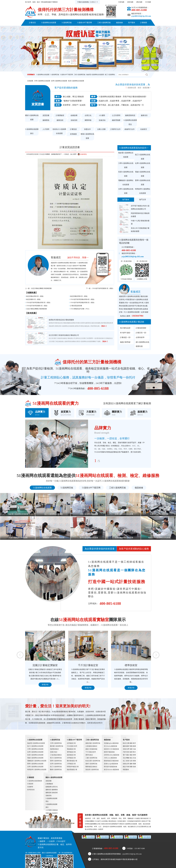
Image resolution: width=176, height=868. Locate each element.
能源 (134, 746)
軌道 (124, 743)
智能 (131, 746)
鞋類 (134, 761)
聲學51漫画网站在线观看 (143, 182)
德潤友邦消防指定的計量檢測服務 (61, 320)
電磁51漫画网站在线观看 (143, 174)
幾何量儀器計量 (72, 761)
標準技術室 (131, 665)
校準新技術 (31, 790)
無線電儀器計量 (72, 770)
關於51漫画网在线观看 (77, 29)
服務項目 (144, 115)
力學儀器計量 (71, 764)
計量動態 (144, 23)
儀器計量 (139, 818)
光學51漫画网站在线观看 (126, 191)
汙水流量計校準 (72, 746)
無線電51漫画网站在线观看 (95, 75)
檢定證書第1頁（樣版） (34, 299)
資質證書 (146, 88)
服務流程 (60, 120)
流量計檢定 (54, 752)
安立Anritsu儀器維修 (110, 746)
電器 (131, 755)
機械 (128, 758)
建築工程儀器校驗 (91, 749)
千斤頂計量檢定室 (88, 665)
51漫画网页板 (67, 23)
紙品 (124, 767)
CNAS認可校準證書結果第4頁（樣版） (83, 299)
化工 (124, 761)
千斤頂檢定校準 (91, 752)
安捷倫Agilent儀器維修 (111, 743)
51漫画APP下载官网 (84, 23)
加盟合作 (87, 129)
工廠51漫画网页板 (91, 758)
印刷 (128, 767)
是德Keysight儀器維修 (111, 764)
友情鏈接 (73, 134)
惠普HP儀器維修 (109, 752)
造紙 (134, 767)
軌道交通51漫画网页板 (93, 761)
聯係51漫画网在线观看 (99, 29)
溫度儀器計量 (71, 755)
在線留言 (144, 129)
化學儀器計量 (71, 743)
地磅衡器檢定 (54, 749)
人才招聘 (46, 129)
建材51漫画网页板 (91, 764)
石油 (134, 758)
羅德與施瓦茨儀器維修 (111, 761)
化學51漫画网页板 (56, 764)
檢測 (131, 752)
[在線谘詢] (82, 154)
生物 (124, 749)
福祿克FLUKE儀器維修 (111, 749)
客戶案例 (132, 23)
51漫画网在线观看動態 (35, 781)
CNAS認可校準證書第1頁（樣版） (103, 288)
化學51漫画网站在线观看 (59, 81)
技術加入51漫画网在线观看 (59, 131)
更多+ (147, 151)
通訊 (128, 755)
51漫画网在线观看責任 (32, 131)
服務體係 (46, 120)
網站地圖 (139, 2)
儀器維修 (119, 23)
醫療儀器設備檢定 (91, 767)
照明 (134, 755)
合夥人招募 (101, 129)
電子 (124, 755)
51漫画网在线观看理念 (130, 122)
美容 (128, 752)
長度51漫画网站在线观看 (76, 81)
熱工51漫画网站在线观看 (143, 157)
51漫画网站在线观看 (49, 23)
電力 (134, 752)
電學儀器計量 (71, 752)
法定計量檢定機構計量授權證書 (41, 288)
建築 (124, 746)
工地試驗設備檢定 (56, 755)
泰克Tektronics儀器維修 (111, 770)
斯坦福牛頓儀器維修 (110, 767)
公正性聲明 (116, 115)
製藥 (131, 767)
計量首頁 (32, 23)
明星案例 (126, 770)
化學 (128, 749)
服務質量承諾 (130, 115)
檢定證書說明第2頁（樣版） (79, 296)
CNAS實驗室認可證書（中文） (80, 309)
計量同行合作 (116, 129)
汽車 (124, 752)
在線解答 (30, 787)
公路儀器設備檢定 (91, 746)
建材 (128, 746)
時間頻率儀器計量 (73, 767)
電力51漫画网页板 (56, 758)
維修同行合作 (130, 129)
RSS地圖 (148, 2)
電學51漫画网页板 (56, 761)
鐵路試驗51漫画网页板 (93, 743)
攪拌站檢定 (89, 755)
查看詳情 (45, 685)
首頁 (139, 88)
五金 (124, 758)
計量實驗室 (60, 115)
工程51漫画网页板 (104, 23)
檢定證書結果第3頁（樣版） (35, 296)
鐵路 (131, 743)
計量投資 (73, 129)
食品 (131, 758)
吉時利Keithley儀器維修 (112, 755)
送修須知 (102, 120)
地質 (131, 749)
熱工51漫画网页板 (56, 767)
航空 (134, 743)
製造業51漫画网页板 (92, 770)
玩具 (131, 761)
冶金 (134, 749)
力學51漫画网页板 (56, 743)
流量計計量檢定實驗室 (45, 665)
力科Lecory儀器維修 (110, 758)
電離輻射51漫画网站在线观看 (126, 182)
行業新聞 (30, 784)
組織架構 (74, 115)
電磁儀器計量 (71, 749)
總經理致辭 (116, 120)
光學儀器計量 (71, 758)
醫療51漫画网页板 (56, 770)
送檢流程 (74, 120)
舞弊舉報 (88, 120)
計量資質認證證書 (76, 306)
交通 (128, 743)
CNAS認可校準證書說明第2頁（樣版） (83, 303)
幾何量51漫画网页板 (57, 746)
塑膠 (134, 764)
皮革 (128, 764)
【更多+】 (104, 326)
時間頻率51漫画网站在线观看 (143, 191)
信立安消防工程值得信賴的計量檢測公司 (64, 335)
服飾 (131, 764)
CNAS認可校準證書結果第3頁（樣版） (39, 303)
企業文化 (88, 115)
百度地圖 (121, 2)
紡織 (124, 764)
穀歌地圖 (130, 2)
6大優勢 (102, 115)
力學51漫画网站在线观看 (42, 81)
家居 (128, 761)
